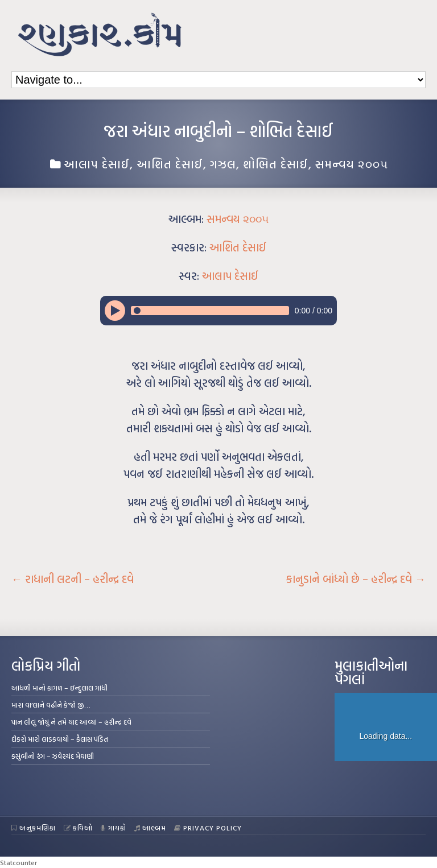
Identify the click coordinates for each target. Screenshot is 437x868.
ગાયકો (114, 828)
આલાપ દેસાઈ (97, 164)
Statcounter (18, 862)
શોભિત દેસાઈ (276, 164)
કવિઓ (79, 828)
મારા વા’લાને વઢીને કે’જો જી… (51, 705)
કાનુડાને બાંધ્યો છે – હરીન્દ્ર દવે (356, 579)
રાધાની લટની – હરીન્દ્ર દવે (73, 579)
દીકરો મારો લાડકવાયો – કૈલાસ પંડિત (60, 739)
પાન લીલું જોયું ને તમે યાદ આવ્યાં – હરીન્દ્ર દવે (71, 722)
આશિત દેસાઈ (170, 164)
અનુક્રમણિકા (34, 828)
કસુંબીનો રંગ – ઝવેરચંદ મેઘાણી (53, 756)
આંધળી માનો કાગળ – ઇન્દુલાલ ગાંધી (59, 688)
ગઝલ (223, 164)
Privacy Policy (208, 828)
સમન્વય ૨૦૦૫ (352, 164)
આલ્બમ (151, 828)
